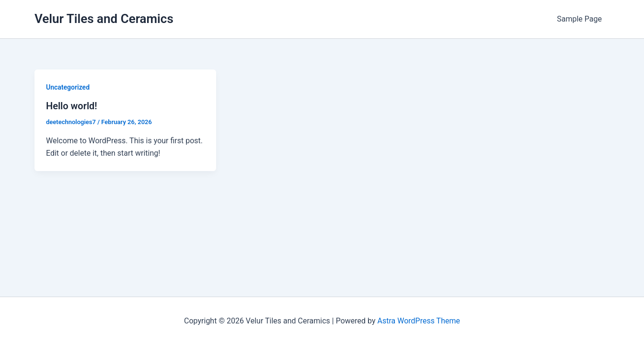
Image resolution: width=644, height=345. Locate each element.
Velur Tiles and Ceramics (104, 19)
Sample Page (579, 19)
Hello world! (72, 106)
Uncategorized (68, 87)
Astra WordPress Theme (418, 321)
